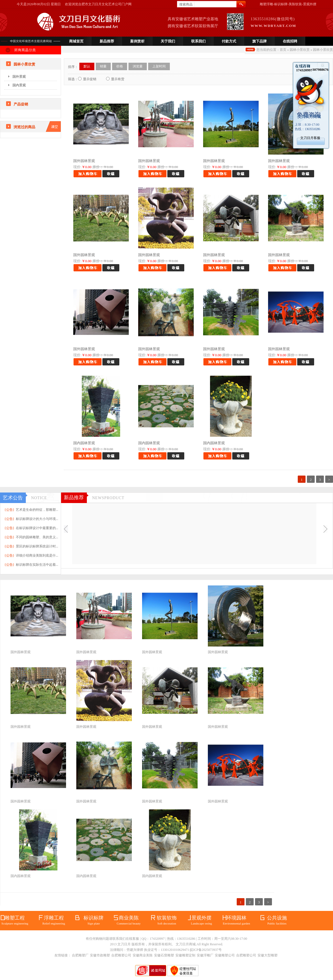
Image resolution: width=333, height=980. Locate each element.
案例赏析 (137, 41)
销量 (103, 66)
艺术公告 (13, 498)
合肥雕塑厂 (80, 955)
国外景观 (19, 77)
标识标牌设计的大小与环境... (37, 519)
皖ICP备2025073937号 (206, 950)
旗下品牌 (259, 41)
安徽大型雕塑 (268, 955)
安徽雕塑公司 (225, 955)
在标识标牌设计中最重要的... (37, 528)
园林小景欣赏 (300, 50)
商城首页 (76, 41)
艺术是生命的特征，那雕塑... (37, 510)
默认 (87, 66)
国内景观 (19, 85)
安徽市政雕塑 (100, 955)
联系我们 (198, 41)
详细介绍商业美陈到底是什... (37, 555)
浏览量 (138, 66)
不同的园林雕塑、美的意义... (37, 537)
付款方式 (229, 41)
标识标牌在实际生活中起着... (37, 565)
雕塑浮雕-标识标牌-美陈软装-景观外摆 (288, 4)
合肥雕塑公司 (121, 955)
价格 (120, 66)
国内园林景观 (84, 443)
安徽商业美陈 (143, 955)
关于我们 (168, 41)
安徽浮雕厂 (205, 955)
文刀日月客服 (310, 138)
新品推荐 (107, 41)
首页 (283, 50)
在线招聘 (290, 41)
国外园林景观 (84, 161)
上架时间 (159, 66)
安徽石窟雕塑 (164, 955)
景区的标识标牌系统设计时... (37, 546)
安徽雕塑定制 (185, 955)
